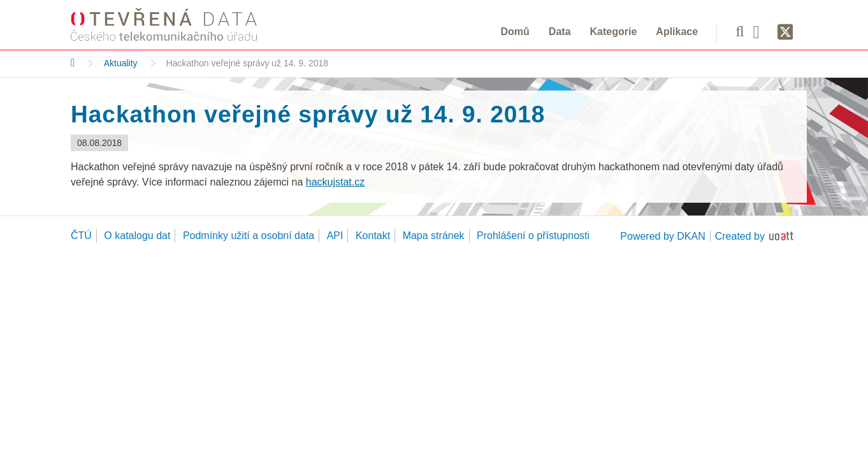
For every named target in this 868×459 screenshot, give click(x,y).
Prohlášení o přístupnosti (533, 236)
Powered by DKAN (662, 236)
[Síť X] (785, 33)
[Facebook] (761, 31)
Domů (515, 32)
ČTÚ (81, 236)
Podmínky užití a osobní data (249, 236)
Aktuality (121, 63)
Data (560, 32)
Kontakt (373, 236)
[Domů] (73, 62)
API (335, 236)
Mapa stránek (434, 236)
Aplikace (677, 32)
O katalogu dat (137, 236)
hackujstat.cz (335, 182)
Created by (740, 236)
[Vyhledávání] (740, 31)
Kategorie (614, 32)
